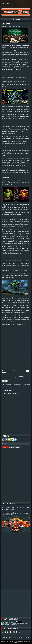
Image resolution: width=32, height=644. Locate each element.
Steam (5, 447)
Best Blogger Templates (23, 641)
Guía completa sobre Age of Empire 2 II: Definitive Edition (16, 508)
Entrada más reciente (7, 385)
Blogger (28, 637)
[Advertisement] (17, 74)
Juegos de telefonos (14, 447)
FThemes (7, 641)
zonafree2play (15, 637)
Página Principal (17, 385)
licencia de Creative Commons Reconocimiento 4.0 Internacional (15, 624)
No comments (17, 26)
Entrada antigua (26, 385)
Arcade (10, 26)
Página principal (6, 3)
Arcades (21, 376)
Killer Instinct (6, 24)
